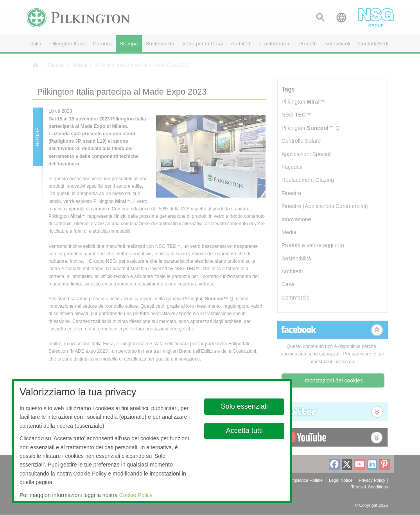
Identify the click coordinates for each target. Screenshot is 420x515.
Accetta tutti (244, 431)
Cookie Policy (136, 495)
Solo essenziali (244, 406)
